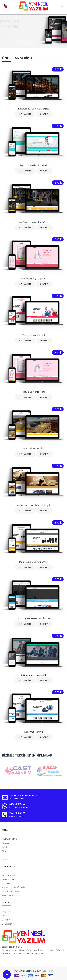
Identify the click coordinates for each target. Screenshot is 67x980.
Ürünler (5, 847)
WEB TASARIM (9, 875)
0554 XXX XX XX (17, 804)
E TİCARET (7, 883)
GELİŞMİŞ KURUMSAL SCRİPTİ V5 (33, 619)
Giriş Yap (6, 912)
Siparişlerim (7, 924)
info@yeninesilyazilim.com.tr (25, 795)
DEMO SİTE (25, 114)
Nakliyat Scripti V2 (33, 732)
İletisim (5, 859)
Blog (4, 851)
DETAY (44, 114)
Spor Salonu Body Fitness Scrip (33, 222)
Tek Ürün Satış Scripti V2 (33, 279)
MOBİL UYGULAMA (11, 892)
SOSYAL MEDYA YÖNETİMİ (14, 887)
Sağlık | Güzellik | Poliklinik (34, 165)
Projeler (5, 843)
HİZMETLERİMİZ (9, 839)
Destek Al (6, 920)
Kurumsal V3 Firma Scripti (33, 675)
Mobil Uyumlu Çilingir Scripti (34, 562)
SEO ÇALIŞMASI (9, 879)
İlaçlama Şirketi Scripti (34, 392)
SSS (4, 855)
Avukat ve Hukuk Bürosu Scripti (33, 505)
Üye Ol (5, 916)
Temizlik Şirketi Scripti (33, 335)
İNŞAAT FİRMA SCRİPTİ (33, 449)
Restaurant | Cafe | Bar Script (33, 109)
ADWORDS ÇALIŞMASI (12, 896)
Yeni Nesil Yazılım (29, 971)
